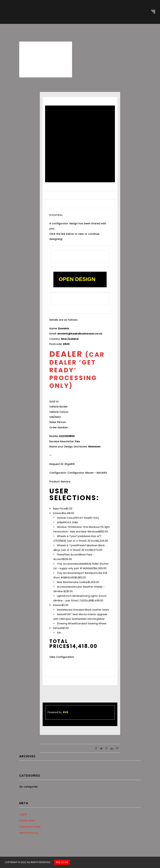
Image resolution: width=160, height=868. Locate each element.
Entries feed (27, 820)
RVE (66, 712)
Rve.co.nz (62, 862)
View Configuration (62, 657)
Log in (23, 814)
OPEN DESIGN (77, 279)
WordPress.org (29, 833)
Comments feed (30, 827)
